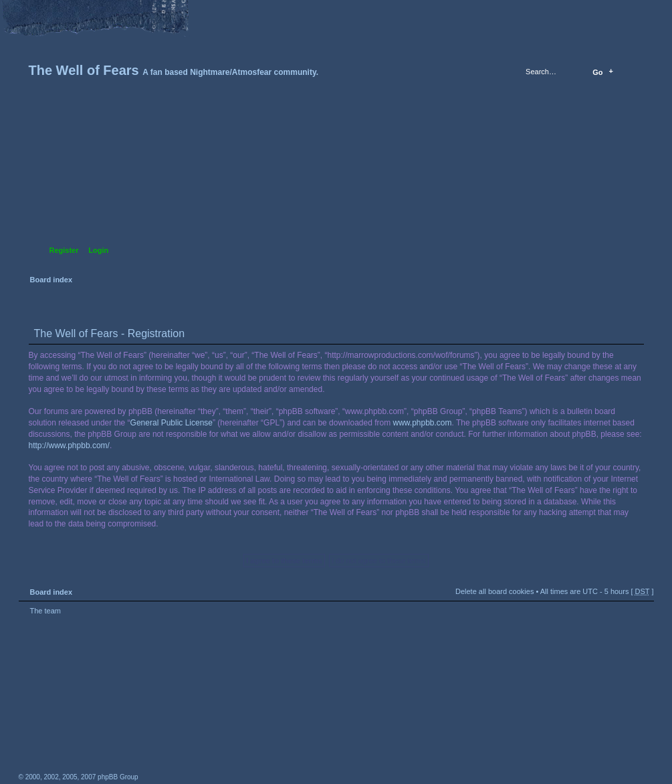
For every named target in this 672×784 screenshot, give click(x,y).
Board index (335, 184)
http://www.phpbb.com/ (69, 446)
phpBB (169, 700)
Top (637, 627)
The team (45, 611)
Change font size (77, 11)
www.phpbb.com (423, 423)
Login (98, 250)
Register (64, 250)
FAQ (124, 11)
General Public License (172, 423)
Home (30, 11)
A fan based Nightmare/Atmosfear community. (229, 709)
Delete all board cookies (494, 591)
